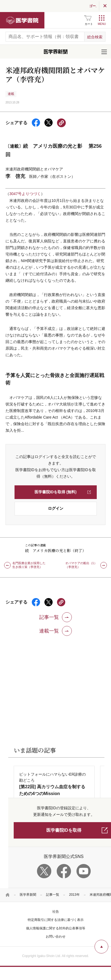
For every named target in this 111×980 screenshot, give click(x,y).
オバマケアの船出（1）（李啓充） (81, 565)
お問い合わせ (56, 936)
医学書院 (22, 20)
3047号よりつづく (25, 194)
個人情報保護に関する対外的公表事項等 (56, 928)
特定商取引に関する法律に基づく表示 (56, 920)
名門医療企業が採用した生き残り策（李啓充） (29, 565)
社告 (56, 912)
